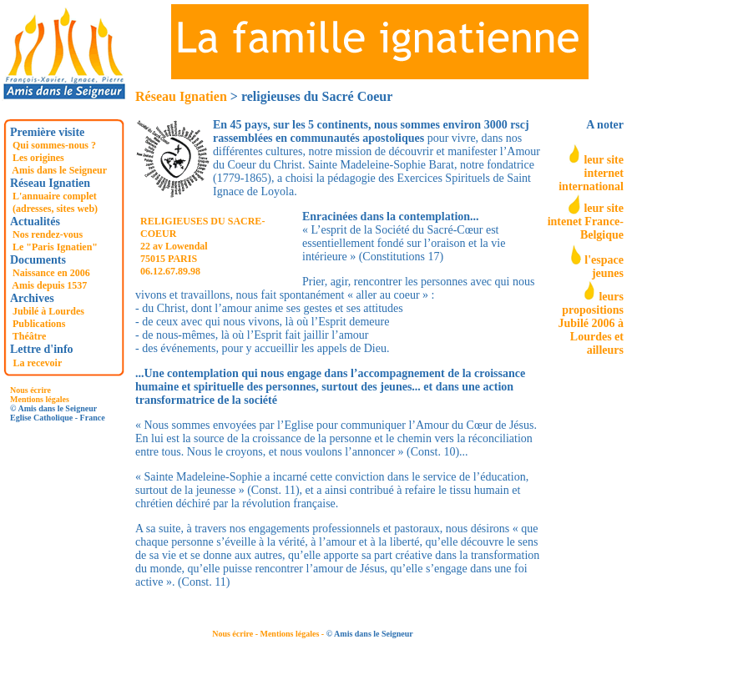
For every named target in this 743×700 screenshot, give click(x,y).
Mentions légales (40, 399)
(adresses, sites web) (55, 209)
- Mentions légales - (291, 634)
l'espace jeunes (604, 267)
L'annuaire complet (55, 196)
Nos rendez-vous (48, 234)
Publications (39, 324)
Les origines (38, 158)
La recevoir (38, 363)
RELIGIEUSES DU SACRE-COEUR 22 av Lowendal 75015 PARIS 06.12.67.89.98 (202, 246)
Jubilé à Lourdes (48, 311)
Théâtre (29, 336)
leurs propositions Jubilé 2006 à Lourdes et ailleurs (591, 323)
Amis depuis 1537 (49, 285)
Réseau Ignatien (181, 96)
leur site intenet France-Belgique (586, 222)
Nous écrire (30, 390)
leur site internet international (591, 173)
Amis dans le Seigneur (59, 170)
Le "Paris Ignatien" (55, 247)
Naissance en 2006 (51, 273)
